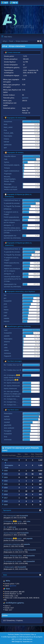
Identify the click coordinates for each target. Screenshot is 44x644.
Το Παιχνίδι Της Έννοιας (12, 206)
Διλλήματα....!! (9, 225)
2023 (6, 477)
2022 (6, 481)
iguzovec (25, 98)
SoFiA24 (7, 419)
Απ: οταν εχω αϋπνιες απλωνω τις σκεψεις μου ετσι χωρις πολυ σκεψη (12, 394)
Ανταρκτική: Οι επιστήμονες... (14, 550)
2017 (6, 498)
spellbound (8, 145)
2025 (6, 471)
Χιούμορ (7, 168)
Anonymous (8, 122)
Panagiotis (8, 431)
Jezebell (7, 422)
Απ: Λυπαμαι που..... (11, 399)
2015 (6, 505)
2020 (6, 488)
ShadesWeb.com (27, 642)
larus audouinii (9, 428)
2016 (6, 501)
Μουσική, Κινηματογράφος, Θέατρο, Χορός (10, 179)
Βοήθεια (17, 634)
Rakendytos (8, 136)
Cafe (6, 159)
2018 (6, 494)
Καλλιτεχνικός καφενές (12, 165)
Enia (5, 130)
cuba (28, 521)
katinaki (6, 142)
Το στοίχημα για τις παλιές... (13, 561)
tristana (6, 139)
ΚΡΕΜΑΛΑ (8, 209)
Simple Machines (28, 639)
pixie (5, 304)
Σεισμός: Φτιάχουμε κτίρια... (13, 556)
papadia (29, 538)
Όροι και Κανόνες (25, 634)
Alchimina (7, 353)
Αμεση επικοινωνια (10, 533)
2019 (6, 491)
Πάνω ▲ (34, 634)
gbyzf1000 (8, 425)
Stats (5, 575)
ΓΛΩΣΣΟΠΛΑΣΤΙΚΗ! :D (12, 200)
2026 (6, 460)
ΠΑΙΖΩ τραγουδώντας (11, 217)
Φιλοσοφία (8, 184)
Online (5, 615)
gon (5, 298)
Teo (5, 295)
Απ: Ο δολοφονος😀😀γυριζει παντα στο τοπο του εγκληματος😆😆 (12, 378)
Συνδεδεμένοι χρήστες (15, 603)
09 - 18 (6, 527)
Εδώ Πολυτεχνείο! (10, 516)
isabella (6, 318)
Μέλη (8, 581)
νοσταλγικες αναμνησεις (12, 544)
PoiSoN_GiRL (9, 133)
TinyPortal (11, 634)
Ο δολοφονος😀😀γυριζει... (13, 521)
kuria (5, 124)
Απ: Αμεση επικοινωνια (12, 383)
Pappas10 (8, 356)
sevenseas (8, 440)
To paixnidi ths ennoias (12, 203)
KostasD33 (24, 516)
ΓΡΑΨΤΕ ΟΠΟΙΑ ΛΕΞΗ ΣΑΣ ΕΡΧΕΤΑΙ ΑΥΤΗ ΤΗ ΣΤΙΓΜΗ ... (12, 230)
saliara (6, 350)
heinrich (7, 321)
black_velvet (8, 127)
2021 (6, 484)
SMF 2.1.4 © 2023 (17, 639)
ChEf (6, 313)
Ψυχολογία (8, 174)
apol (5, 148)
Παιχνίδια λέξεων (10, 156)
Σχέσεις (7, 162)
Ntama (6, 310)
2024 (6, 474)
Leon (14, 527)
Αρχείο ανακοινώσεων (12, 171)
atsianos (7, 342)
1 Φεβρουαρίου (9, 567)
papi (5, 316)
